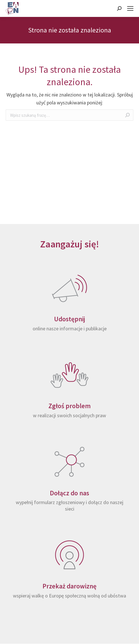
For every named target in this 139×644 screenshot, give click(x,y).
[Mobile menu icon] (130, 8)
